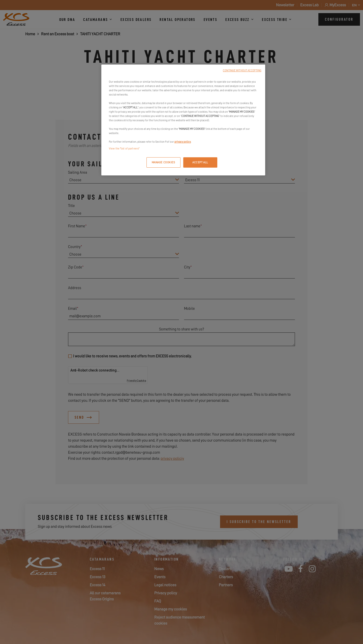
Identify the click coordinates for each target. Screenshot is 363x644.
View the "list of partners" (124, 149)
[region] (183, 120)
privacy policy (183, 142)
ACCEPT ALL (200, 162)
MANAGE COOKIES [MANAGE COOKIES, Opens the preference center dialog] (163, 162)
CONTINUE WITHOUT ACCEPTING (242, 70)
